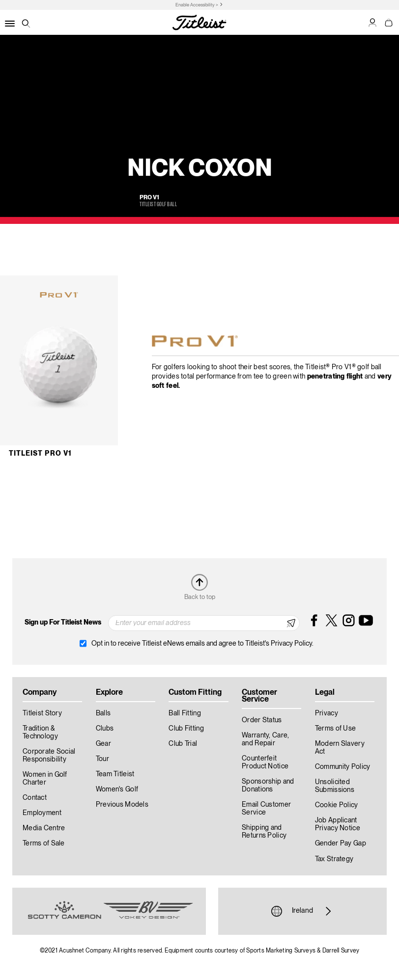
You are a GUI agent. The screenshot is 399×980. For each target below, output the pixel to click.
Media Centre (44, 828)
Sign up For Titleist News (63, 623)
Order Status (262, 720)
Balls (103, 713)
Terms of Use (335, 729)
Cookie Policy (337, 805)
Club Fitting (186, 729)
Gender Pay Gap (341, 844)
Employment (42, 813)
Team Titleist (115, 774)
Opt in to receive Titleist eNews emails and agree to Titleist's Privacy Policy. (202, 644)
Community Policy (342, 767)
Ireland (302, 911)
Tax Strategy (334, 859)
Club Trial (183, 744)
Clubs (105, 729)
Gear (103, 744)
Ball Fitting (185, 713)
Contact (35, 798)
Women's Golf (117, 789)
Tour (102, 759)
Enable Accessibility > (197, 5)
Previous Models (122, 805)
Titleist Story (42, 713)
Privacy (327, 713)
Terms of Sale (44, 844)
